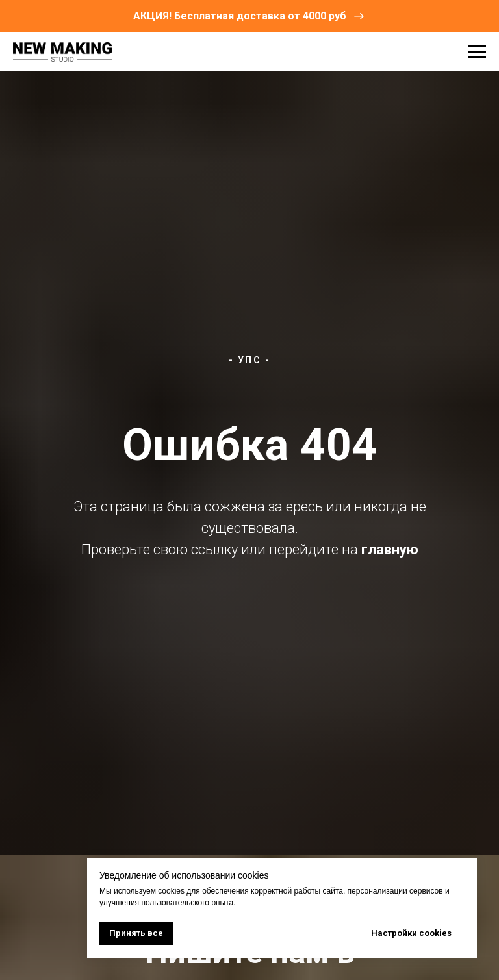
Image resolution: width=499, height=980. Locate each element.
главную (390, 549)
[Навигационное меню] (477, 52)
